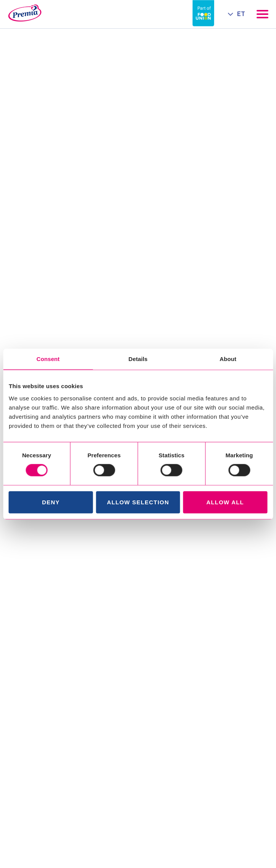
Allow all (225, 502)
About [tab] (228, 359)
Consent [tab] (48, 359)
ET (241, 14)
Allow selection (138, 502)
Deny (51, 502)
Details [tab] (138, 359)
